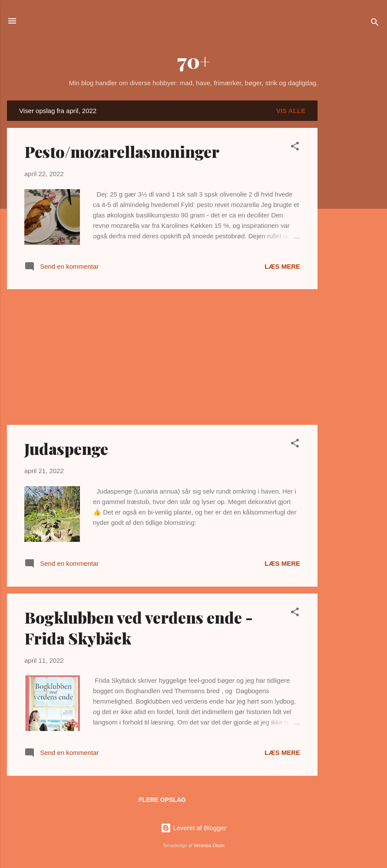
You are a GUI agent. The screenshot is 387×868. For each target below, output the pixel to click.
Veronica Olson (209, 845)
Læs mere (282, 266)
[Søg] (375, 24)
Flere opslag (162, 800)
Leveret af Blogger (193, 828)
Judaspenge (66, 448)
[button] (295, 148)
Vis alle (291, 111)
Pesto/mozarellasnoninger (122, 151)
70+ (194, 61)
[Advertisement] (352, 231)
